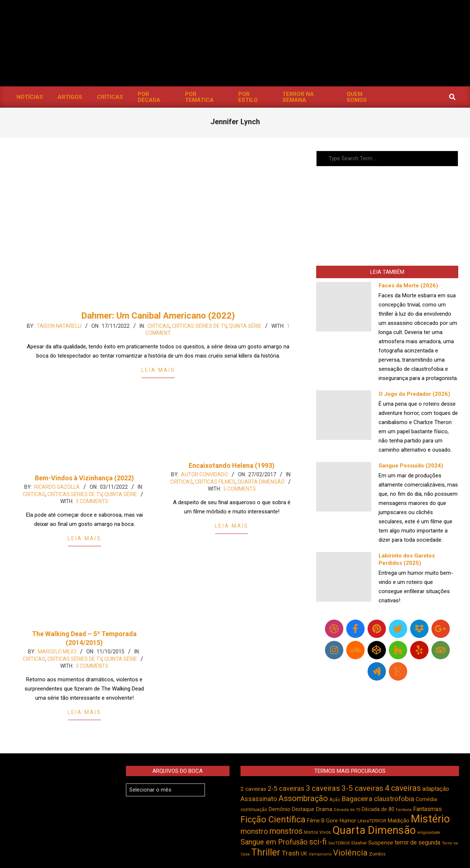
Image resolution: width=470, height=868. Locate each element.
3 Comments (92, 501)
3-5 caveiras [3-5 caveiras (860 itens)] (362, 788)
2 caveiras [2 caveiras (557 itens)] (253, 789)
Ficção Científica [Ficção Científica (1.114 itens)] (273, 819)
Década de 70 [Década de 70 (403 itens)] (347, 810)
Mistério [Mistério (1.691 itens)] (430, 819)
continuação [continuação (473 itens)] (254, 809)
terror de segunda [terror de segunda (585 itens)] (417, 842)
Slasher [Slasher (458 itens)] (359, 843)
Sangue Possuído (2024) (411, 466)
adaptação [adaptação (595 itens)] (436, 789)
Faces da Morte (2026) (408, 286)
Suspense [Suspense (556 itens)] (381, 843)
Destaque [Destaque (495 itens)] (303, 809)
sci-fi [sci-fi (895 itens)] (318, 842)
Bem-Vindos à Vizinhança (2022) (84, 478)
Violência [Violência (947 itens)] (350, 853)
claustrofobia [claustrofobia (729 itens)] (394, 799)
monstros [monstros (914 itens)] (286, 831)
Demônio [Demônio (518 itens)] (280, 809)
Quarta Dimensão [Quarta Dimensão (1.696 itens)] (374, 830)
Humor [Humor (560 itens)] (348, 821)
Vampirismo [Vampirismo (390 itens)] (320, 854)
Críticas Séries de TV (199, 326)
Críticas (158, 326)
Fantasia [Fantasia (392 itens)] (404, 810)
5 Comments (240, 489)
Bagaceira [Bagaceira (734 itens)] (357, 799)
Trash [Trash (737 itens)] (290, 853)
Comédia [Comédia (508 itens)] (426, 799)
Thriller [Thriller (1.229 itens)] (266, 852)
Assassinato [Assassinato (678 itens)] (259, 799)
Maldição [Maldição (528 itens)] (399, 821)
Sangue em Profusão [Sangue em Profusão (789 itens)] (274, 842)
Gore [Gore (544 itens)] (332, 821)
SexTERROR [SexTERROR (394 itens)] (339, 843)
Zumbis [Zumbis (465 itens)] (377, 854)
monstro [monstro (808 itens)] (254, 831)
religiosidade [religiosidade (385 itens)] (429, 833)
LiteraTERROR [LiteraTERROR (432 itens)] (372, 821)
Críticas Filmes (215, 482)
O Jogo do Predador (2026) (414, 394)
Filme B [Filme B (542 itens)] (316, 821)
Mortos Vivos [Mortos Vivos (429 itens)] (317, 832)
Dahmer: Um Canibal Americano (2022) (158, 316)
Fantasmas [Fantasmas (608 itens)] (427, 809)
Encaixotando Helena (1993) (232, 465)
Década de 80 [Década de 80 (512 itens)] (378, 809)
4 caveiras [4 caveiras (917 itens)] (403, 788)
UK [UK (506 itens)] (304, 854)
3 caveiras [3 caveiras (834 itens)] (323, 788)
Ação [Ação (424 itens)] (335, 800)
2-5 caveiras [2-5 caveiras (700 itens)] (286, 788)
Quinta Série (245, 326)
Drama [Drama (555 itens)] (324, 809)
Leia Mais (158, 370)
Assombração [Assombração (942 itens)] (303, 798)
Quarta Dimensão (261, 482)
